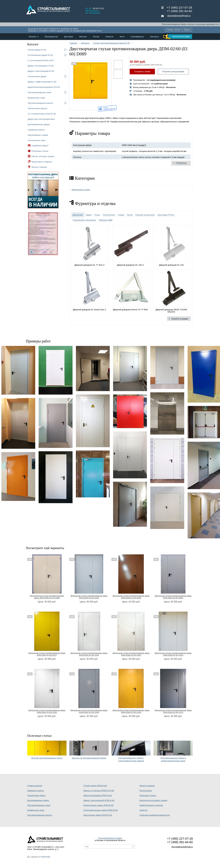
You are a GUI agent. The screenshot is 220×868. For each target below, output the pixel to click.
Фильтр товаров (39, 167)
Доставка (69, 37)
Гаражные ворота (36, 130)
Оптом (96, 37)
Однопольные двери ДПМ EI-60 (98, 805)
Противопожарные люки (39, 92)
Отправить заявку (142, 72)
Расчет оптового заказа (43, 156)
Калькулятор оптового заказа (153, 800)
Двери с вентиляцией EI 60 (41, 71)
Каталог (32, 37)
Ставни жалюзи (35, 786)
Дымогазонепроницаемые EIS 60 (44, 87)
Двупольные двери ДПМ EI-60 (98, 815)
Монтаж (83, 37)
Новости (110, 37)
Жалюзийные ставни (38, 135)
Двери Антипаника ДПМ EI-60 (98, 795)
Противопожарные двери (110, 838)
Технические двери (37, 76)
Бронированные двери (39, 124)
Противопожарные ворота (40, 103)
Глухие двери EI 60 (37, 50)
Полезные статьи (40, 151)
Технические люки (37, 140)
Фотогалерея (146, 791)
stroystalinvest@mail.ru (179, 16)
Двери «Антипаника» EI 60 (41, 66)
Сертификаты (137, 37)
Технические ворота (37, 108)
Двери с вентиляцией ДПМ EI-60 (99, 800)
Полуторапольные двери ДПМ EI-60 (101, 810)
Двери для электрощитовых (41, 119)
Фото (122, 37)
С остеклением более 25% (41, 60)
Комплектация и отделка (151, 805)
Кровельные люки (36, 98)
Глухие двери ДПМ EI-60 (95, 786)
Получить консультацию (173, 72)
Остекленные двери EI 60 (40, 55)
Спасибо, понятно (173, 30)
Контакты (155, 37)
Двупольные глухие (81, 190)
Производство (51, 37)
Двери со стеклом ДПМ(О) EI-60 (99, 791)
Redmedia (46, 857)
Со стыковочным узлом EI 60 (42, 114)
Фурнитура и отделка (42, 162)
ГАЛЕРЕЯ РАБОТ (40, 146)
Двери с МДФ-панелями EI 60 (42, 82)
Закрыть (187, 30)
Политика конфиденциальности (155, 815)
